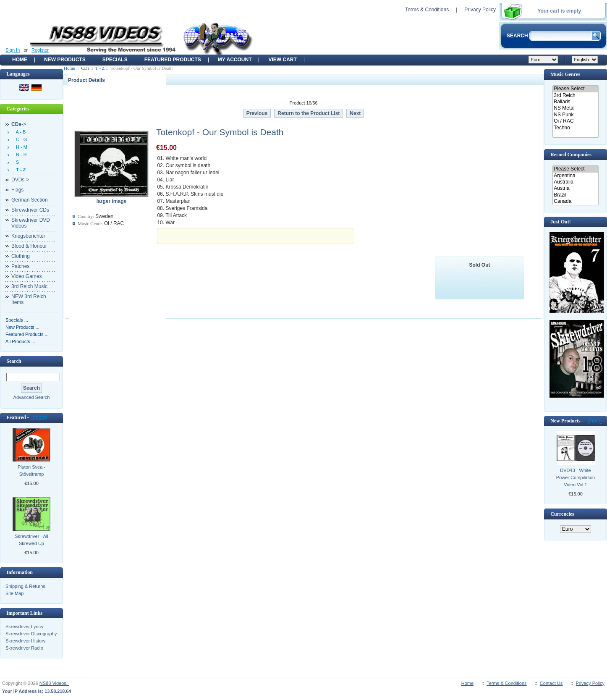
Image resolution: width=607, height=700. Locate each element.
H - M (20, 147)
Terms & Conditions (427, 10)
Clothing (21, 256)
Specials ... (17, 320)
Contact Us (551, 683)
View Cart (282, 60)
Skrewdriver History (25, 641)
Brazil (575, 195)
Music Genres (565, 74)
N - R (20, 155)
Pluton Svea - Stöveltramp (31, 471)
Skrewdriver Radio (24, 648)
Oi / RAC (575, 121)
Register (40, 50)
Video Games (27, 276)
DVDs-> (20, 180)
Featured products (173, 60)
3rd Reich (575, 96)
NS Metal (575, 108)
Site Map (14, 593)
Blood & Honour (29, 246)
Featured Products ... (27, 334)
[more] (39, 417)
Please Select (575, 89)
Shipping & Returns (25, 586)
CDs (85, 68)
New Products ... (22, 327)
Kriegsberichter (28, 236)
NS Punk (575, 115)
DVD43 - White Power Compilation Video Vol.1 (576, 477)
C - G (20, 139)
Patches (20, 266)
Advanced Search (32, 397)
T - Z (100, 68)
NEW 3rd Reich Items (29, 299)
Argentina (575, 176)
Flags (17, 190)
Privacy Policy (480, 10)
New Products (65, 60)
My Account (235, 60)
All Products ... (20, 341)
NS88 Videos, (54, 683)
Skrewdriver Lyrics (24, 627)
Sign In (13, 50)
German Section (30, 200)
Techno (575, 128)
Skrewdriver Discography (31, 634)
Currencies (562, 514)
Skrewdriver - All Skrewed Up (31, 540)
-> (19, 124)
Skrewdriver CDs (30, 210)
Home (20, 60)
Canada (575, 201)
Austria (575, 188)
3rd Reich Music (29, 286)
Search (14, 361)
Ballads (575, 102)
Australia (575, 182)
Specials (115, 60)
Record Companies (571, 155)
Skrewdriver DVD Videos (31, 223)
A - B (20, 132)
